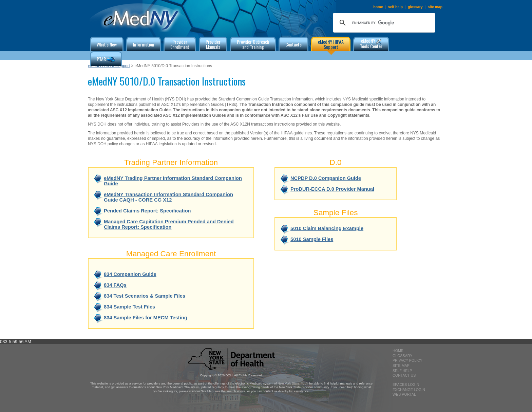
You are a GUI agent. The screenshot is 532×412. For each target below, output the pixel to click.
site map (435, 7)
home (378, 7)
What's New (107, 44)
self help (395, 7)
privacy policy (407, 360)
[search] (383, 23)
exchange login (409, 390)
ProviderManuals (213, 44)
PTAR (106, 60)
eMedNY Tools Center (371, 43)
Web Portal (404, 394)
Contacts (293, 44)
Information (144, 44)
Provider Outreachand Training (253, 44)
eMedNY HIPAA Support (331, 44)
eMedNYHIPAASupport (109, 66)
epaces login (406, 385)
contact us (404, 375)
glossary (415, 7)
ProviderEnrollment (180, 44)
